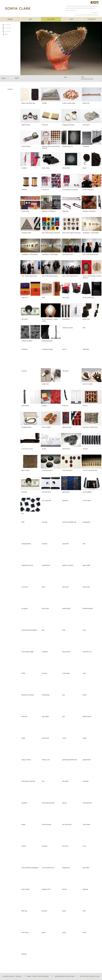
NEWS (10, 19)
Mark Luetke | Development (38, 976)
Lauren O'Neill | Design (12, 976)
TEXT (71, 19)
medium (8, 31)
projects (8, 28)
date (7, 34)
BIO (31, 19)
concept (8, 25)
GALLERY (51, 19)
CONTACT (92, 19)
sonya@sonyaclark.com (64, 976)
